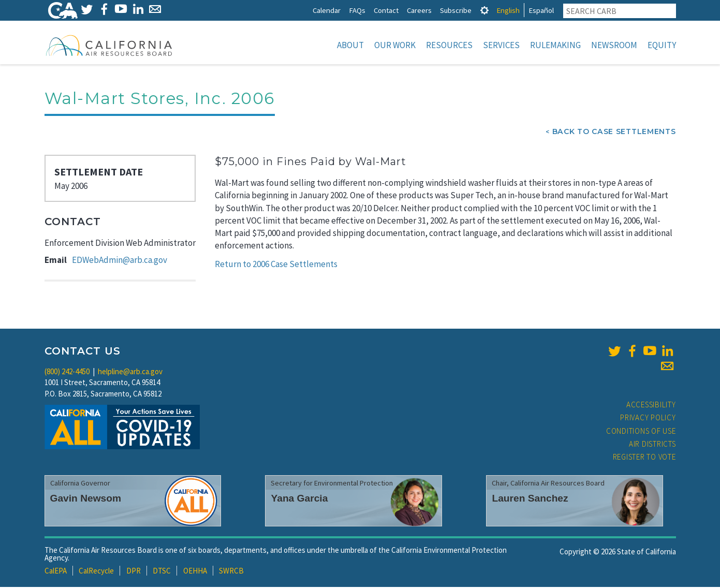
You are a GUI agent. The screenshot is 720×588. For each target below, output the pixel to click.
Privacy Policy (648, 418)
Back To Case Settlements (614, 133)
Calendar (327, 10)
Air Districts (652, 445)
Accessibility (651, 406)
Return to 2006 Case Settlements (276, 265)
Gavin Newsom (86, 499)
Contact (386, 10)
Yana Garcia (299, 499)
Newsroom (614, 45)
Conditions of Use (641, 432)
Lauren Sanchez (530, 499)
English (508, 10)
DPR (134, 572)
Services (501, 45)
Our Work (395, 45)
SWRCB (231, 572)
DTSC (162, 572)
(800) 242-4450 (67, 372)
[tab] (484, 10)
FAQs (357, 10)
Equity (662, 45)
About (350, 45)
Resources (449, 45)
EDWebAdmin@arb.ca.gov (120, 261)
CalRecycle (96, 572)
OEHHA (195, 572)
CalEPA (56, 572)
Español (541, 10)
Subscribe (456, 10)
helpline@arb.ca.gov (130, 372)
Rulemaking (555, 45)
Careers (419, 10)
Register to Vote (644, 458)
